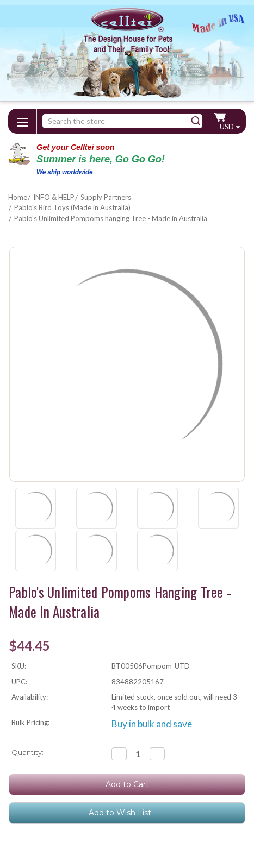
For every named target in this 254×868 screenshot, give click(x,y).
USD (230, 127)
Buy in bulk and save (152, 724)
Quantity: (27, 752)
